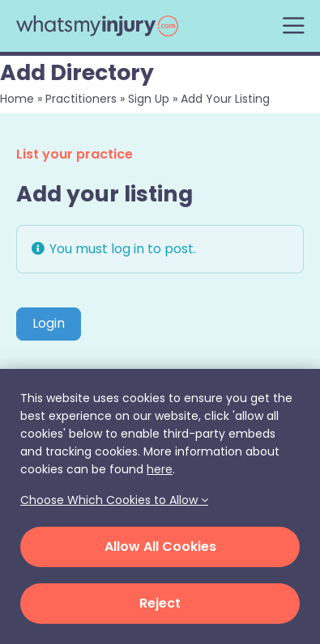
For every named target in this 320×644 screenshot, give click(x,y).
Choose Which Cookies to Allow (114, 500)
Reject (160, 603)
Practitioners (81, 99)
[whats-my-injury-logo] (97, 21)
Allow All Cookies (160, 547)
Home (17, 99)
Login (49, 323)
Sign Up (149, 99)
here (160, 469)
